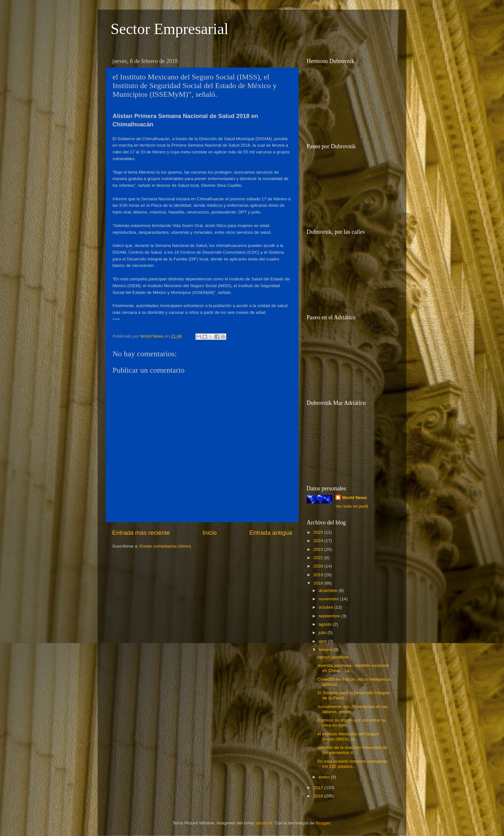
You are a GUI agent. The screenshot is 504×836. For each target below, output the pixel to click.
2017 (319, 788)
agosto (326, 624)
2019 (319, 575)
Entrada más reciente (141, 533)
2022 (319, 558)
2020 (319, 566)
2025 (319, 532)
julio (323, 633)
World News (354, 498)
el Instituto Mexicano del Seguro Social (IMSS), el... (348, 736)
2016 (319, 796)
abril (323, 641)
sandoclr (264, 823)
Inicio (210, 533)
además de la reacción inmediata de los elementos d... (352, 750)
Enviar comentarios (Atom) (166, 546)
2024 (319, 541)
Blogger (323, 823)
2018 (319, 583)
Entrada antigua (271, 533)
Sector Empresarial (170, 29)
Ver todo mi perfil (352, 506)
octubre (326, 607)
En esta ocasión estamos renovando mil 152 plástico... (353, 764)
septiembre (330, 616)
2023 (319, 549)
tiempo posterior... (335, 657)
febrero (326, 650)
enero (325, 777)
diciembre (328, 591)
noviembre (329, 599)
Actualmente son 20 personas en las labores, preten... (353, 709)
